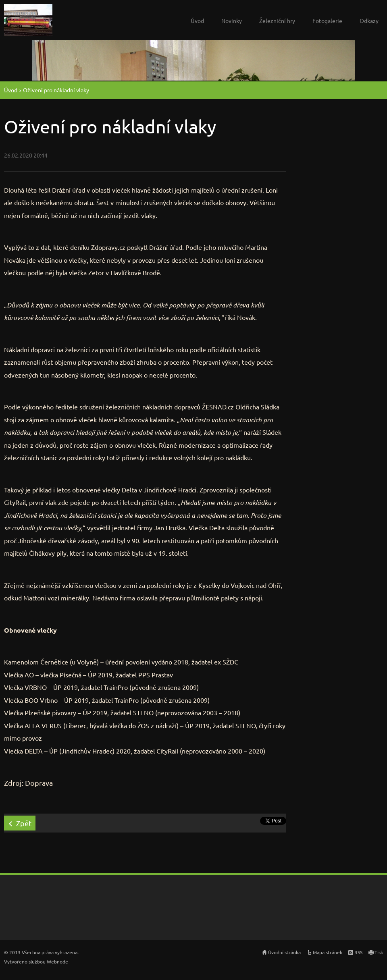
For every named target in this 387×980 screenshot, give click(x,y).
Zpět (24, 823)
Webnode (57, 961)
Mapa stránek (328, 952)
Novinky (232, 21)
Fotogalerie (327, 21)
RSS (358, 952)
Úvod (197, 21)
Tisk (379, 952)
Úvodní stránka (284, 952)
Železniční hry (277, 21)
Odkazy (369, 21)
